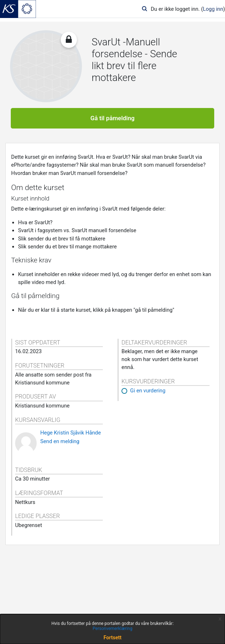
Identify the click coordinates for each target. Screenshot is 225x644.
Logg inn (213, 9)
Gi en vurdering (148, 391)
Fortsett (112, 638)
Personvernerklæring (112, 629)
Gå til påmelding (113, 118)
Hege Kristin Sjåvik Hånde (71, 433)
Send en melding (60, 441)
